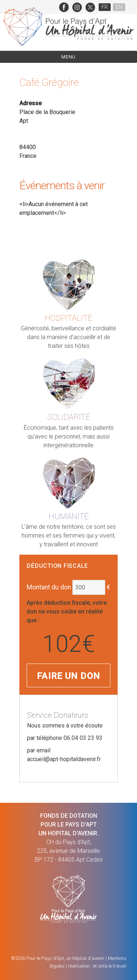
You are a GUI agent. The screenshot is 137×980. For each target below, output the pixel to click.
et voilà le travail (110, 966)
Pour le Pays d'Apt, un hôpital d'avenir (65, 958)
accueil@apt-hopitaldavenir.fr (64, 759)
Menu (68, 57)
